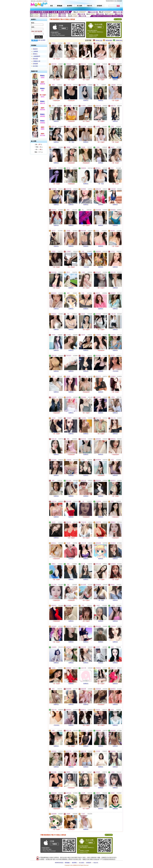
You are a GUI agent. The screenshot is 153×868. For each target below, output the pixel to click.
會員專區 (74, 863)
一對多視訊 (86, 267)
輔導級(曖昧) (109, 40)
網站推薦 (35, 59)
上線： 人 (38, 144)
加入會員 (81, 863)
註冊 (39, 40)
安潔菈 (43, 77)
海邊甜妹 (43, 123)
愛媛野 (43, 129)
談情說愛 (35, 64)
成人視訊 (35, 66)
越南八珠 (43, 103)
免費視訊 (115, 80)
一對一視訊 (71, 142)
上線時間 (35, 51)
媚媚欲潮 (43, 84)
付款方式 (96, 863)
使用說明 (89, 863)
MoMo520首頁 (110, 1)
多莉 (43, 90)
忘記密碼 (43, 40)
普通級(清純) (119, 40)
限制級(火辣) (99, 40)
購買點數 (67, 863)
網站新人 (35, 54)
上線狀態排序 (37, 56)
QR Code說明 (118, 19)
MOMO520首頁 (59, 863)
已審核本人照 (37, 61)
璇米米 (43, 97)
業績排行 (35, 49)
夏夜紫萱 (43, 116)
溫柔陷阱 (43, 110)
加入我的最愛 (118, 1)
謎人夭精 (43, 135)
